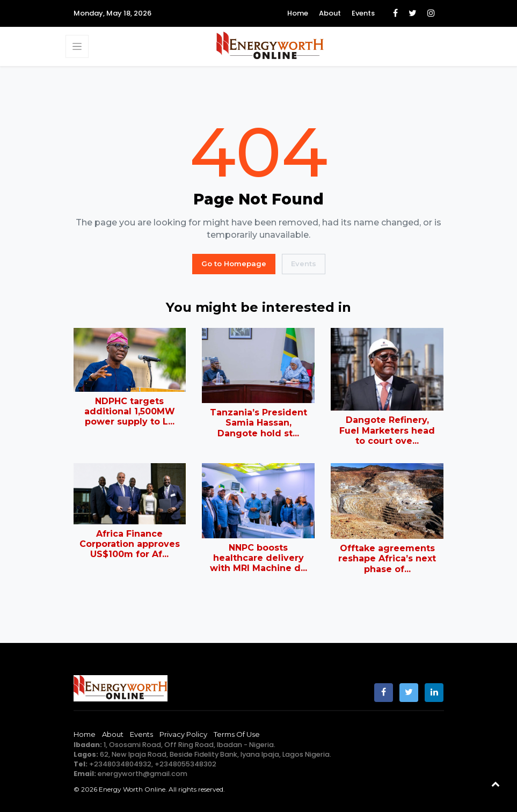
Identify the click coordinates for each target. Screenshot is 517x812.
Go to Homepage (234, 264)
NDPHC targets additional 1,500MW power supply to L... (130, 411)
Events (363, 13)
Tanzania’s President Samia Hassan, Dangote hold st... (258, 423)
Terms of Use (237, 734)
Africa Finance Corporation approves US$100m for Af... (130, 544)
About (330, 13)
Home (298, 13)
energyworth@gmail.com (143, 774)
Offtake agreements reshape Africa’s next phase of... (387, 558)
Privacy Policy (183, 734)
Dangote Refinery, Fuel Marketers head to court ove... (387, 430)
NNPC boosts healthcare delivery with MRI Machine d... (258, 558)
